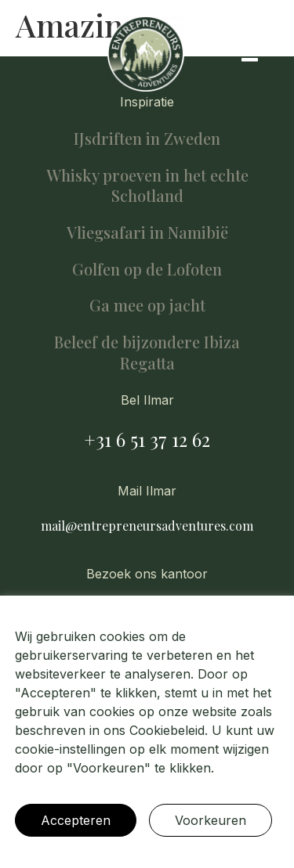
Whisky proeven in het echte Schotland (147, 185)
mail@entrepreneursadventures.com (147, 526)
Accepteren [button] (76, 820)
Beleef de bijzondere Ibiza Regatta (147, 352)
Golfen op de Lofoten (147, 269)
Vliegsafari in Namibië (147, 232)
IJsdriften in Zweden (147, 138)
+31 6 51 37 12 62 (147, 439)
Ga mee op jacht (147, 305)
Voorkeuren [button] (211, 820)
